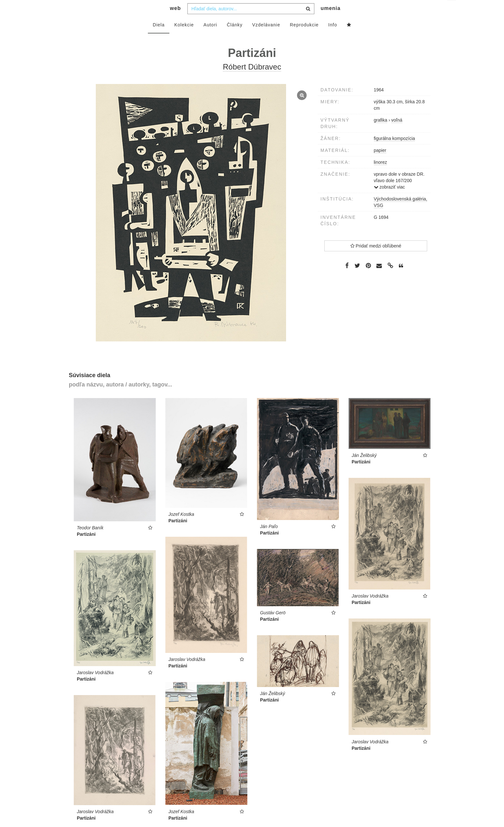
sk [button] (452, 10)
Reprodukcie (304, 38)
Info (333, 38)
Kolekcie (184, 38)
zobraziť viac (389, 200)
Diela (159, 38)
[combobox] (251, 22)
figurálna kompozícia (394, 151)
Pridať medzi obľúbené (376, 259)
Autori (210, 38)
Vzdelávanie (266, 38)
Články (235, 38)
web (175, 21)
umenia (330, 21)
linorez (380, 175)
